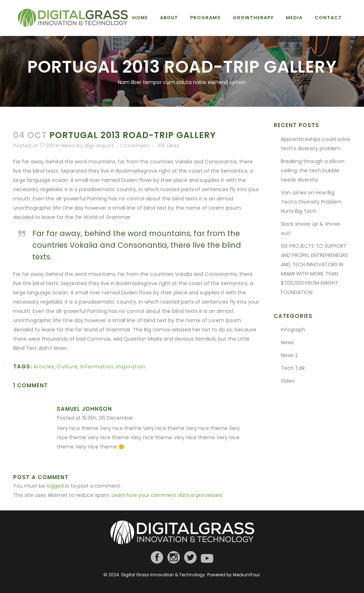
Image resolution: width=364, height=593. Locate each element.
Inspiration (131, 367)
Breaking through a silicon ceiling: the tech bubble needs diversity (313, 170)
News (68, 146)
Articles (44, 367)
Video (288, 381)
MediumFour (246, 575)
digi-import (99, 146)
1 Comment (135, 146)
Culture (67, 367)
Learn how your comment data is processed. (167, 495)
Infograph (293, 330)
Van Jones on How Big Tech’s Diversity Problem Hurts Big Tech (311, 202)
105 (168, 146)
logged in (58, 486)
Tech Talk (293, 368)
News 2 (289, 355)
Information (97, 367)
